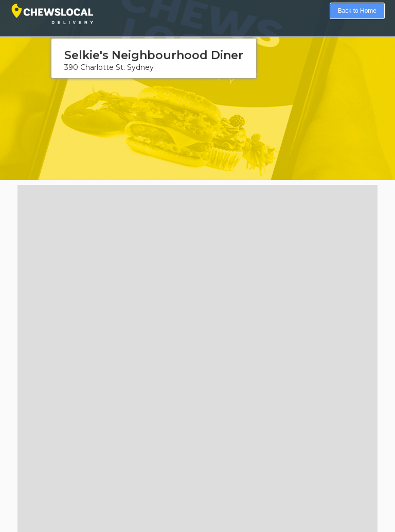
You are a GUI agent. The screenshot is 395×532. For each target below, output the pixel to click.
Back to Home (357, 11)
